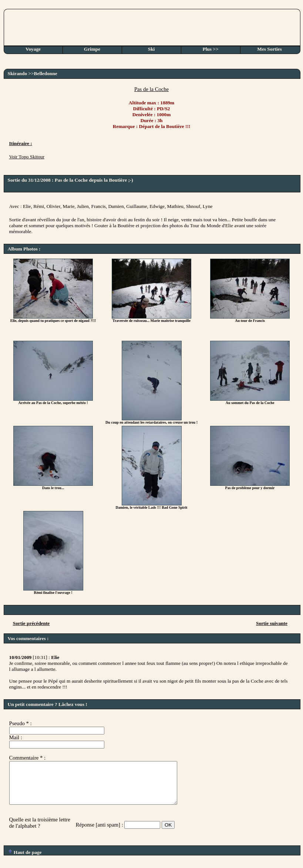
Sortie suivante (272, 623)
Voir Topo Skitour (27, 157)
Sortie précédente (31, 623)
